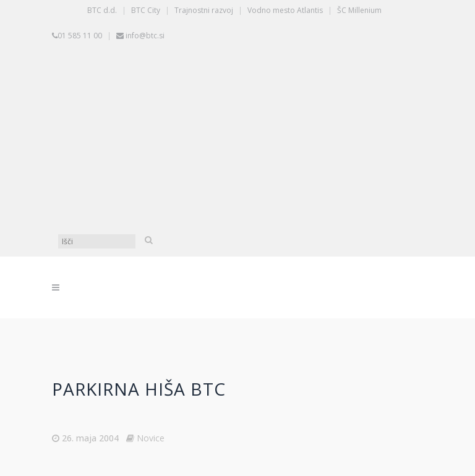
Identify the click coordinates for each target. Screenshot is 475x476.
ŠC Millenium (359, 10)
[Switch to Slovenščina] (241, 92)
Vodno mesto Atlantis (285, 10)
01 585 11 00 (80, 36)
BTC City (146, 10)
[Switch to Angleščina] (241, 185)
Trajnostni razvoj (204, 10)
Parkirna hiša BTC (139, 389)
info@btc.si (145, 36)
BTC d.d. (102, 10)
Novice (151, 438)
